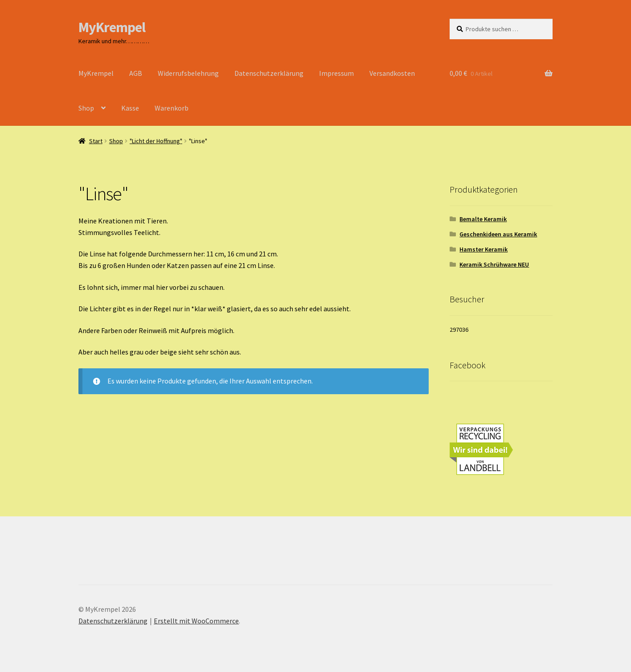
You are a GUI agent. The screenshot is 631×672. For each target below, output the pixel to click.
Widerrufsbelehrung (188, 73)
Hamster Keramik (483, 249)
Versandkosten (392, 73)
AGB (136, 73)
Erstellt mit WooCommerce (196, 621)
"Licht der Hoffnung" (156, 141)
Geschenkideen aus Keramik (498, 234)
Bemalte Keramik (483, 219)
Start (96, 141)
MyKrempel (112, 27)
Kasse (130, 108)
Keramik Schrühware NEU (494, 264)
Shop (86, 108)
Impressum (336, 73)
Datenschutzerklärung (269, 73)
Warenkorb (172, 108)
